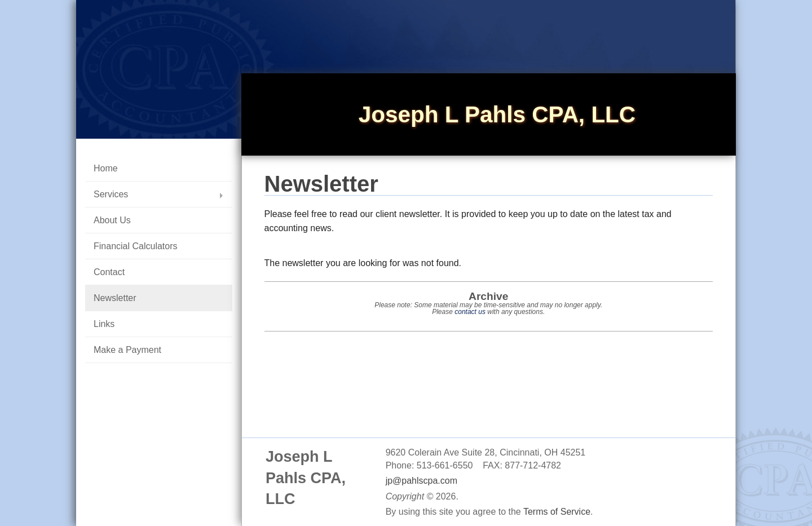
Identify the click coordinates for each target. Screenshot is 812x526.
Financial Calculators (136, 246)
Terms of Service (557, 512)
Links (104, 324)
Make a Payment (127, 350)
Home (106, 168)
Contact (109, 272)
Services (111, 194)
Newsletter (115, 298)
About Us (112, 220)
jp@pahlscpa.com (422, 481)
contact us (470, 312)
